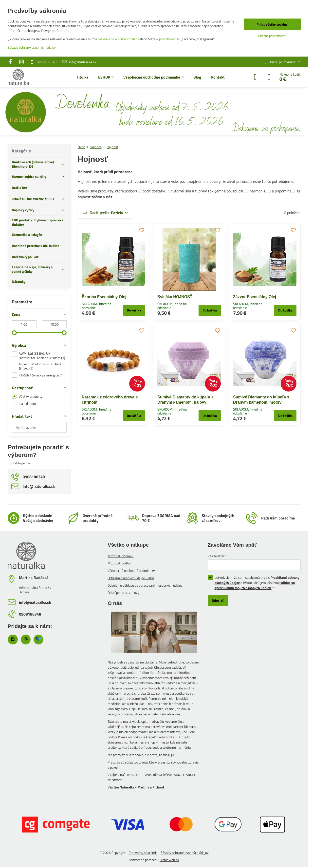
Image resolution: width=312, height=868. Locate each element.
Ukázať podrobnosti (272, 36)
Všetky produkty (27, 396)
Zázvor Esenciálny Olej (255, 297)
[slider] (14, 333)
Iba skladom (24, 403)
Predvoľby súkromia (143, 853)
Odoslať (218, 600)
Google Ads (106, 39)
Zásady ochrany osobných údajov (185, 853)
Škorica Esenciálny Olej (104, 297)
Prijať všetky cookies (272, 24)
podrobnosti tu (128, 39)
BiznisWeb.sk (169, 860)
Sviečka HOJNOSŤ (175, 297)
